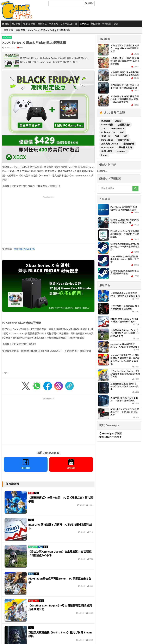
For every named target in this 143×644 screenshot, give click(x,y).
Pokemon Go (108, 132)
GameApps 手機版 (110, 434)
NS (36, 601)
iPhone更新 (107, 125)
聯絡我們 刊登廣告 (110, 437)
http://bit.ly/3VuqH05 (25, 249)
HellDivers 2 (118, 128)
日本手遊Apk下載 (69, 24)
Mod (122, 132)
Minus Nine (107, 140)
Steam (118, 121)
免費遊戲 (106, 121)
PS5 (40, 547)
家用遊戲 (84, 24)
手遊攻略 (54, 24)
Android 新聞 (29, 24)
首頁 (6, 24)
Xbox (104, 128)
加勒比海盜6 (124, 125)
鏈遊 (116, 24)
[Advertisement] (48, 219)
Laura (104, 155)
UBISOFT (122, 151)
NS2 (31, 493)
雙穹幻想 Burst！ (110, 144)
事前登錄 (42, 24)
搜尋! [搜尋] (89, 3)
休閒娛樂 (107, 24)
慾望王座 (106, 136)
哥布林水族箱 (125, 147)
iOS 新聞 (16, 24)
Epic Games (108, 147)
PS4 (117, 136)
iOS (126, 136)
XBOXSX (7, 37)
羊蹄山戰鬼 (107, 151)
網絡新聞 (95, 24)
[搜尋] (66, 4)
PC (36, 493)
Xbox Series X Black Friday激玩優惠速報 (49, 30)
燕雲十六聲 (123, 140)
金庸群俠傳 (129, 144)
